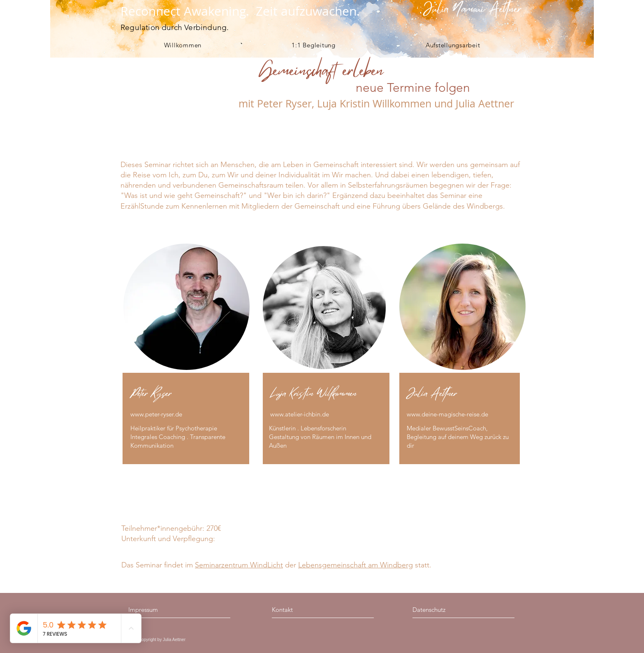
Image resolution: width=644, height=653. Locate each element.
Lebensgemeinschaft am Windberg (356, 565)
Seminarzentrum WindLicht (239, 565)
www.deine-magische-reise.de (447, 414)
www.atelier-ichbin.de (300, 414)
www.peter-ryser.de (156, 414)
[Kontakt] (308, 610)
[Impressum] (164, 610)
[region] (187, 357)
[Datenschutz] (449, 610)
